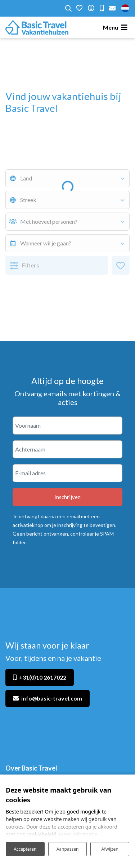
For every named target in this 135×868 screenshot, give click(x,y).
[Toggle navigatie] (116, 27)
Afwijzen (110, 849)
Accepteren (25, 849)
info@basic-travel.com (52, 698)
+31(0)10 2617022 (43, 677)
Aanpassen (68, 849)
